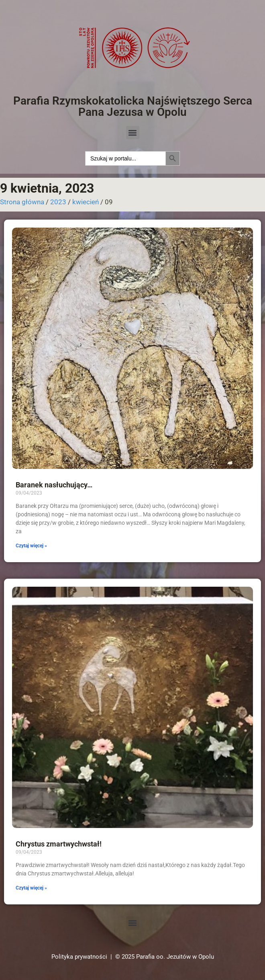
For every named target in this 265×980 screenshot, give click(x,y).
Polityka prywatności (79, 957)
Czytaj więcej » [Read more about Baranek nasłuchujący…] (31, 546)
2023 (58, 202)
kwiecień (86, 202)
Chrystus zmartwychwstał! (59, 844)
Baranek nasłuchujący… (54, 485)
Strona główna (22, 202)
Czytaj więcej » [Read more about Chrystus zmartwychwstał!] (31, 888)
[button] (133, 133)
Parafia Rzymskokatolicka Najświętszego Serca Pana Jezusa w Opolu (133, 106)
